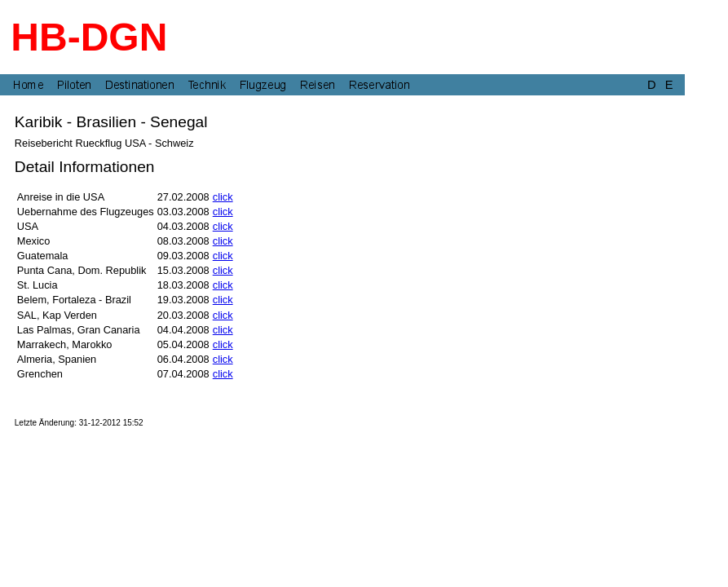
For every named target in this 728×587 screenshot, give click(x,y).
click (223, 197)
